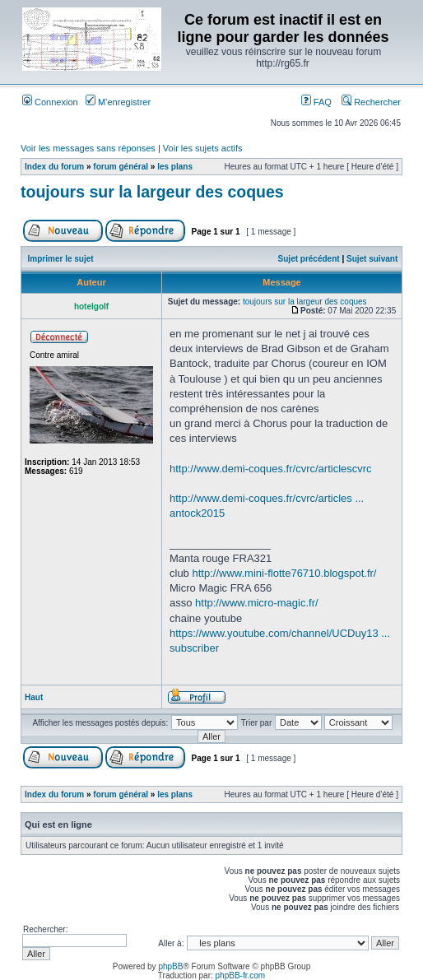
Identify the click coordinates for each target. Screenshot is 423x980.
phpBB (170, 966)
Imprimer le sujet (61, 259)
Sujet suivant (372, 259)
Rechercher (371, 102)
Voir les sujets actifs (203, 148)
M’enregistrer (118, 102)
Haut (34, 697)
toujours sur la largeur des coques (152, 192)
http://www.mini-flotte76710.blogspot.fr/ (284, 573)
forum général (121, 167)
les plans (175, 167)
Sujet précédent (309, 259)
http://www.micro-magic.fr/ (257, 603)
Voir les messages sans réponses (88, 148)
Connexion (50, 102)
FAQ (316, 102)
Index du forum (54, 167)
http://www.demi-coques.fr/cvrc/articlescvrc (271, 469)
